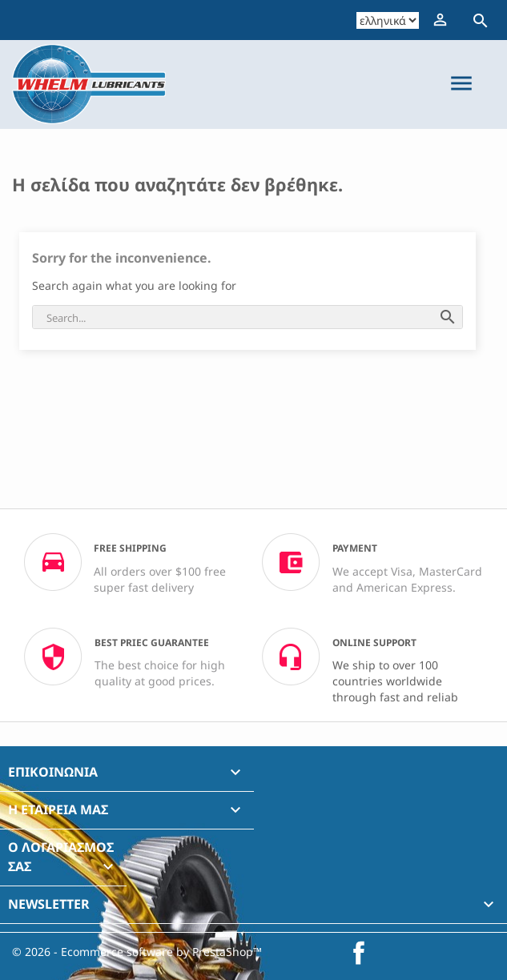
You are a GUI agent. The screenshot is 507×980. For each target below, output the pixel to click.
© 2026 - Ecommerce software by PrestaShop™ (137, 952)
